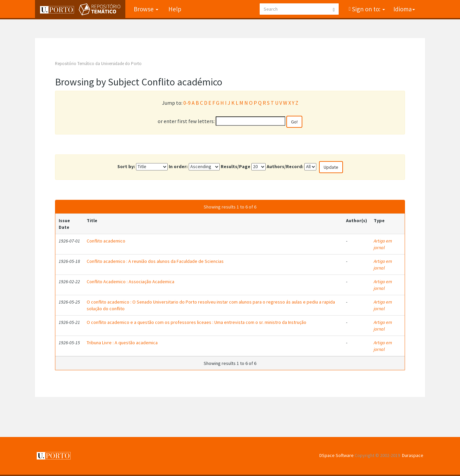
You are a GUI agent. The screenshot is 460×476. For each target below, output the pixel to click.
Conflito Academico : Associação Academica (130, 282)
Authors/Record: (285, 166)
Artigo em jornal (383, 244)
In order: (178, 166)
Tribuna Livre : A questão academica (122, 343)
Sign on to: (368, 9)
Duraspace (413, 455)
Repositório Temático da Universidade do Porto (98, 64)
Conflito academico (106, 241)
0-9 (187, 103)
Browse (146, 9)
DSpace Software (336, 455)
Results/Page (235, 166)
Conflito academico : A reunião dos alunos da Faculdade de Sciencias (155, 261)
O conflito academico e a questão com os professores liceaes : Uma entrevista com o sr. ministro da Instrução (196, 322)
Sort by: (126, 166)
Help (175, 9)
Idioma (404, 9)
